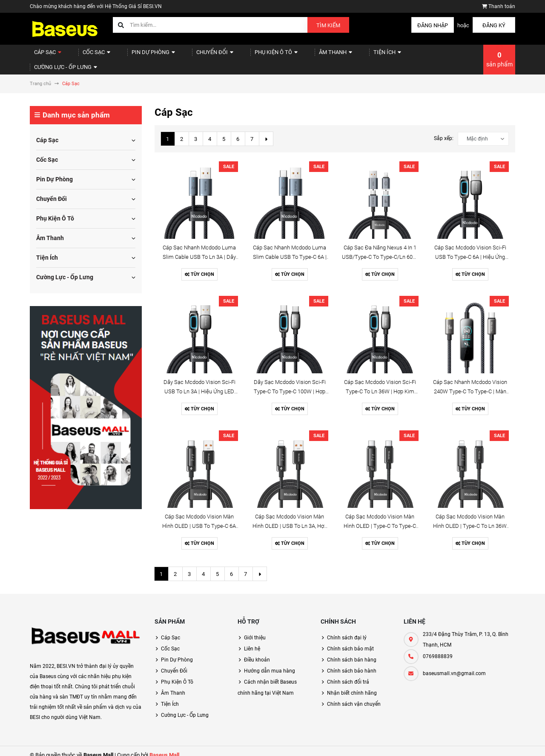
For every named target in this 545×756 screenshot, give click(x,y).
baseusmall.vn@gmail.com (454, 666)
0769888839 (438, 649)
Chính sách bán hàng (352, 652)
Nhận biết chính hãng (352, 685)
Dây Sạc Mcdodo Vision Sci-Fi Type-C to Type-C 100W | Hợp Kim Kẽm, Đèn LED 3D (290, 384)
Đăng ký (494, 25)
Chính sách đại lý (347, 630)
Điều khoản (257, 652)
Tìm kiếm (328, 25)
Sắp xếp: (444, 131)
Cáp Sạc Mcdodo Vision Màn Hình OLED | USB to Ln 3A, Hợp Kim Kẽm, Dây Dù (290, 518)
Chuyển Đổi (195, 56)
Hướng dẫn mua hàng (270, 663)
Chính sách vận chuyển (354, 696)
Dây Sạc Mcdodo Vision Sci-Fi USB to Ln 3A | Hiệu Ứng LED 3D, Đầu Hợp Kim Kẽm (199, 384)
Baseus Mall (164, 747)
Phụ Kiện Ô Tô (251, 56)
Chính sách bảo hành (352, 663)
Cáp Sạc (45, 56)
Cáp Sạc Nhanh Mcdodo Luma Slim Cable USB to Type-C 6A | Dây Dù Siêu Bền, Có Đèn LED (290, 249)
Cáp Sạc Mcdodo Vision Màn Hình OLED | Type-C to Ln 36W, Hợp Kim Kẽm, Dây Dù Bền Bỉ (470, 518)
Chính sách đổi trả (348, 674)
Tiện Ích (350, 56)
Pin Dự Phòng (140, 56)
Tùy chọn (199, 267)
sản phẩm (499, 55)
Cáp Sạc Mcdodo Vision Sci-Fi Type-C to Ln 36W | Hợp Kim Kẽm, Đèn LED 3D (380, 384)
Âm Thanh (304, 56)
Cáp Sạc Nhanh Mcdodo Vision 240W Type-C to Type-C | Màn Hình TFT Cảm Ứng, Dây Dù (470, 384)
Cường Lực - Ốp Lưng (412, 56)
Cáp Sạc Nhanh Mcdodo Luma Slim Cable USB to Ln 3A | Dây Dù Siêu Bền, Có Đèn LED (199, 249)
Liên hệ (252, 641)
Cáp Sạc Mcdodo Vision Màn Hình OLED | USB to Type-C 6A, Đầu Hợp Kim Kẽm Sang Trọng (199, 518)
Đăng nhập (433, 25)
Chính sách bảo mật (350, 641)
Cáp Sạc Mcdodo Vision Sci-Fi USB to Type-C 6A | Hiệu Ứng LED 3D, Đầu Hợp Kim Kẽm (470, 249)
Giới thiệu (255, 630)
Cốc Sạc (89, 56)
